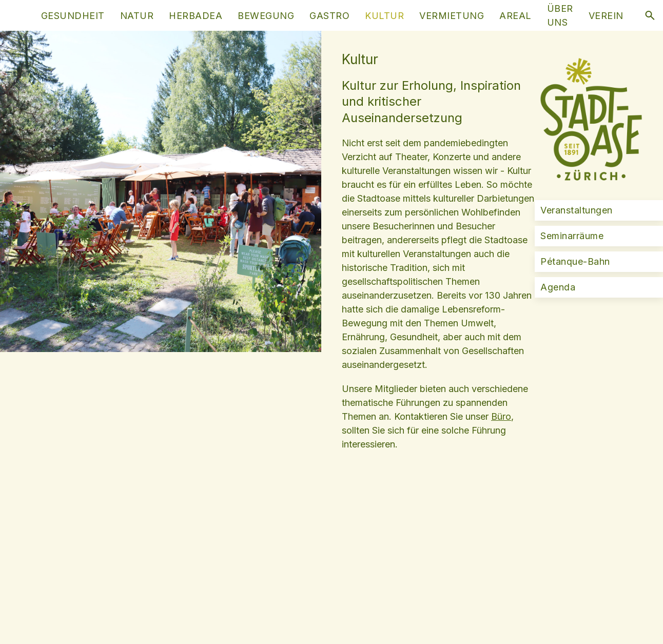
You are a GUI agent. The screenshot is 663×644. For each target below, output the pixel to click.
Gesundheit (73, 16)
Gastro (329, 16)
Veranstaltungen (577, 210)
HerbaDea (196, 16)
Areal (515, 16)
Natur (137, 16)
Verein (606, 16)
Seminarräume (572, 236)
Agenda (558, 287)
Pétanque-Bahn (575, 261)
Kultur (384, 16)
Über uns (560, 15)
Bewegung (266, 16)
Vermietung (452, 16)
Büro (501, 416)
